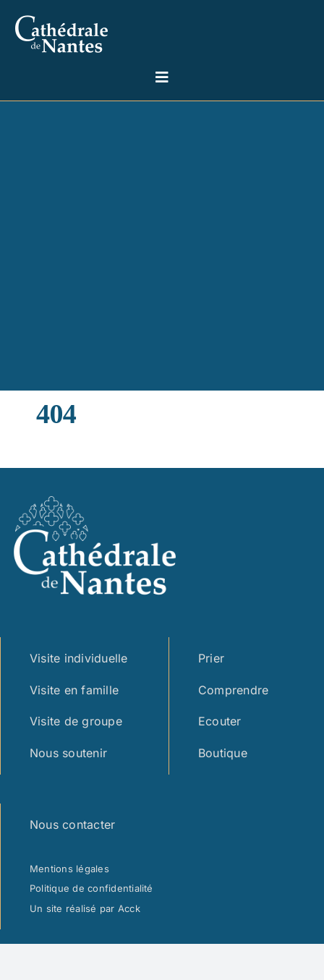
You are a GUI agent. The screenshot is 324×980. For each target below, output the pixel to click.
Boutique (223, 753)
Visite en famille (74, 690)
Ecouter (220, 721)
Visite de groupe (76, 721)
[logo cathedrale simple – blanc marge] (61, 13)
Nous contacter (72, 825)
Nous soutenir (68, 753)
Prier (211, 658)
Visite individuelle (79, 658)
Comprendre (233, 690)
